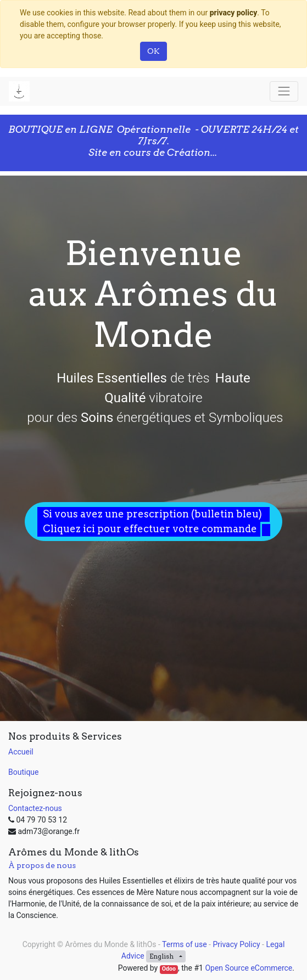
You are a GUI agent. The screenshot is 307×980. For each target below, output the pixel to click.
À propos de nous (42, 865)
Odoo (169, 969)
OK (153, 51)
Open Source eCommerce (249, 968)
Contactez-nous (35, 808)
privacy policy (234, 13)
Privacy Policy (236, 944)
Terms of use (185, 944)
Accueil (21, 752)
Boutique (24, 772)
